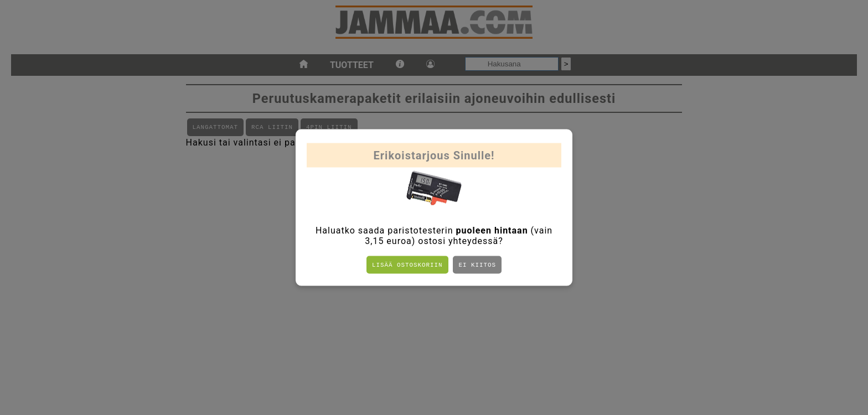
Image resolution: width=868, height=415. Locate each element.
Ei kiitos (477, 265)
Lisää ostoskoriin (407, 265)
